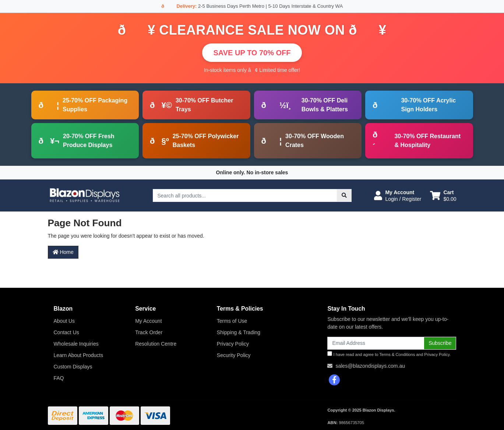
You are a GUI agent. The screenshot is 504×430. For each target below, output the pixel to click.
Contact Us (66, 332)
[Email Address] (376, 343)
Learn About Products (79, 355)
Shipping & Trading (239, 332)
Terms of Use (232, 321)
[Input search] (245, 195)
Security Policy (234, 355)
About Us (64, 321)
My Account (148, 321)
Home (63, 252)
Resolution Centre (156, 344)
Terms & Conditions (397, 354)
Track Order (149, 332)
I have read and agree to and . (389, 354)
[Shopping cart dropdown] (443, 196)
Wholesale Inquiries (76, 344)
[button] (398, 196)
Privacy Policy (233, 344)
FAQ (59, 378)
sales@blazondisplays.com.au (370, 366)
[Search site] (344, 195)
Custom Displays (73, 367)
